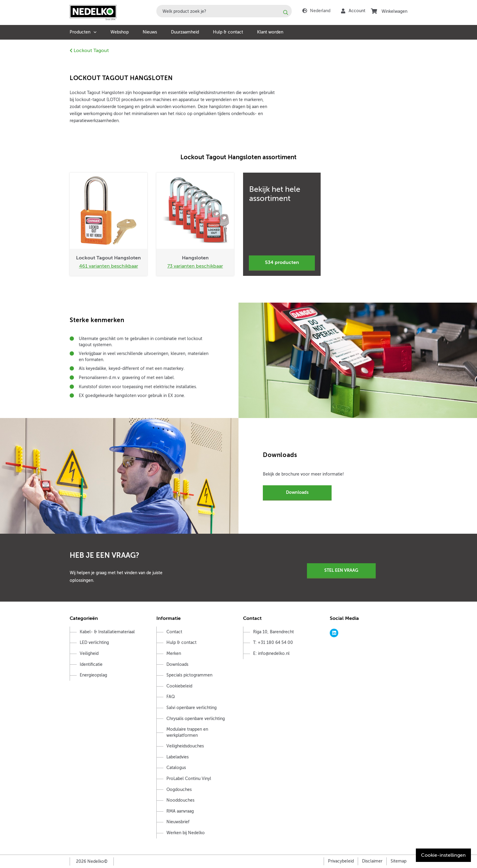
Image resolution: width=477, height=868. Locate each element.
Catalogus (176, 768)
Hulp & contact (228, 32)
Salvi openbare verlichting (191, 708)
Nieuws (150, 32)
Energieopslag (93, 675)
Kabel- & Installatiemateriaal (107, 632)
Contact (174, 632)
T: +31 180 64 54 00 (273, 643)
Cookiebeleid (179, 686)
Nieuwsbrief (178, 822)
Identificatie (91, 664)
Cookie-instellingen (443, 855)
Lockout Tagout (89, 51)
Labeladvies (178, 757)
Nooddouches (180, 800)
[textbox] (224, 11)
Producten (80, 32)
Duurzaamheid (185, 32)
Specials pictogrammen (189, 675)
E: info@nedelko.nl (271, 654)
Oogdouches (179, 790)
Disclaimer (372, 861)
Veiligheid (89, 654)
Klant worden (270, 32)
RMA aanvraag (180, 811)
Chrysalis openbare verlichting (196, 719)
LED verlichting (94, 643)
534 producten (282, 262)
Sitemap (399, 861)
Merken (174, 654)
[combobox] (224, 11)
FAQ (171, 697)
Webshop (120, 32)
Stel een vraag (341, 570)
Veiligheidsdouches (185, 746)
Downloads (297, 492)
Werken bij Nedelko (186, 833)
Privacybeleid (341, 861)
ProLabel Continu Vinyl (189, 779)
